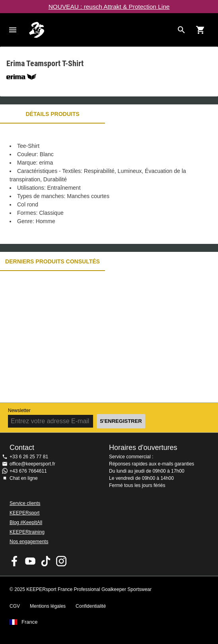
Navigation (13, 30)
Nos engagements (29, 542)
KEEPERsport (24, 513)
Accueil (101, 30)
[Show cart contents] (200, 30)
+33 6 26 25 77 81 (29, 457)
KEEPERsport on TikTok (46, 561)
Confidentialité (91, 606)
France (29, 622)
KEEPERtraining (27, 532)
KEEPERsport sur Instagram (61, 561)
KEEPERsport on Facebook (15, 561)
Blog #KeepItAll (26, 522)
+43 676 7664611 (28, 471)
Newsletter (19, 410)
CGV (15, 606)
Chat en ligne (24, 478)
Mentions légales (48, 606)
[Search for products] (181, 30)
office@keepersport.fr (32, 464)
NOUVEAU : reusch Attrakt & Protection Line (109, 7)
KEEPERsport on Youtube (30, 561)
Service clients (25, 503)
